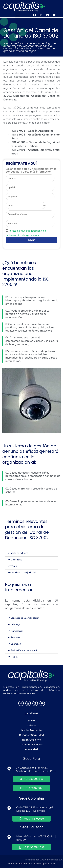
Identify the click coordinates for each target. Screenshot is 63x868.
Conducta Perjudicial (23, 573)
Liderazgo (16, 560)
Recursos (15, 637)
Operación (16, 644)
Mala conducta (19, 553)
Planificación (17, 631)
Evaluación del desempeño (24, 650)
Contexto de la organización (25, 618)
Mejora (14, 657)
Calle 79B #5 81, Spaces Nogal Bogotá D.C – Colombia (35, 809)
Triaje (14, 566)
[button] (17, 15)
